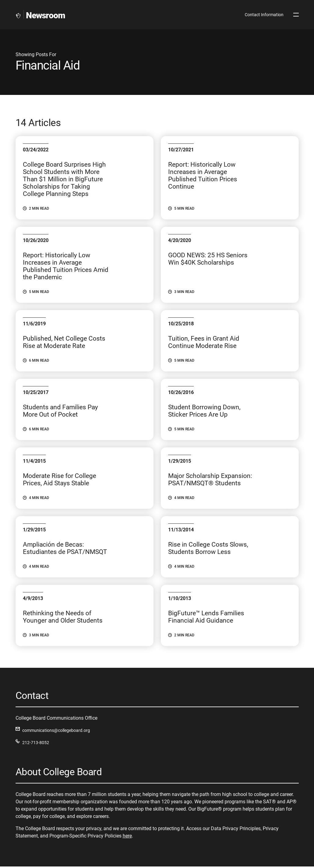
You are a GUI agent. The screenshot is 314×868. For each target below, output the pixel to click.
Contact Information (264, 15)
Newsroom (45, 15)
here (127, 837)
